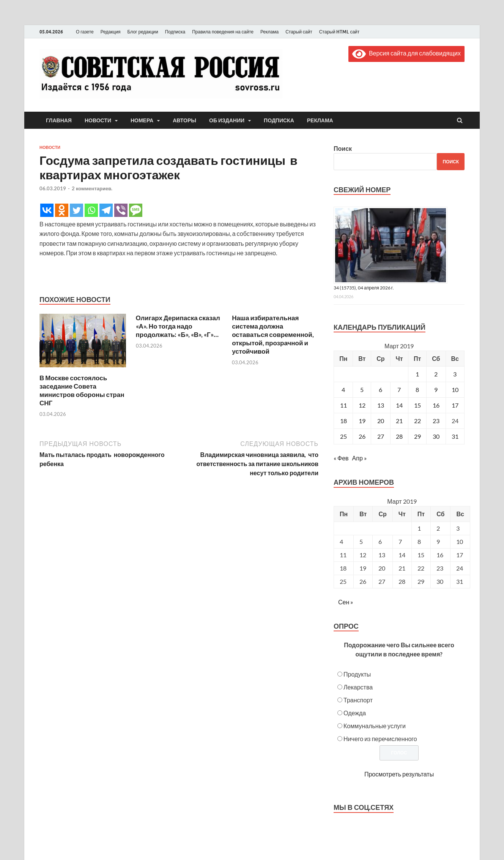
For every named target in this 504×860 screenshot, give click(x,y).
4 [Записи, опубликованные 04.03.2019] (343, 390)
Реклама (269, 32)
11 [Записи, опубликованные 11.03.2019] (343, 405)
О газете (85, 32)
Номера (142, 120)
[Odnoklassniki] (62, 210)
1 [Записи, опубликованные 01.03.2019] (417, 374)
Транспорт (358, 700)
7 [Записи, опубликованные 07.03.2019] (399, 390)
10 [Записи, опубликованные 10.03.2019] (455, 390)
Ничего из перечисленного (380, 739)
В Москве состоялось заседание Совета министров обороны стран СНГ (82, 390)
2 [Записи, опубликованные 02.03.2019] (436, 374)
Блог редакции (143, 32)
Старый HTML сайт (339, 32)
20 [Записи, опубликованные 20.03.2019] (381, 421)
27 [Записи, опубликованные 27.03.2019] (381, 436)
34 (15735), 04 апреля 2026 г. (364, 288)
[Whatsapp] (91, 210)
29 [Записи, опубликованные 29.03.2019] (417, 436)
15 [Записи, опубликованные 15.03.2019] (417, 405)
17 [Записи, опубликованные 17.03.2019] (455, 405)
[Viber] (121, 210)
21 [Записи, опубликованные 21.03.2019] (399, 421)
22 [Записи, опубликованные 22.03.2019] (417, 421)
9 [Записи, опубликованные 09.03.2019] (436, 390)
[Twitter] (76, 210)
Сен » (346, 602)
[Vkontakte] (47, 210)
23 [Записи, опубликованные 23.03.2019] (436, 421)
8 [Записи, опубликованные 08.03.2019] (417, 390)
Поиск (343, 148)
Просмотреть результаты (399, 774)
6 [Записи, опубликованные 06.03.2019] (380, 390)
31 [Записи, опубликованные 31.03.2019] (455, 436)
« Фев (341, 458)
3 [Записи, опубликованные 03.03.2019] (455, 374)
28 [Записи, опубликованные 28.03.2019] (399, 436)
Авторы (184, 120)
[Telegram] (106, 210)
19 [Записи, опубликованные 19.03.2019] (362, 421)
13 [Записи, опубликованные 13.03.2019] (381, 405)
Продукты (357, 674)
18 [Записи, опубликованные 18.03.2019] (343, 421)
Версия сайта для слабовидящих (406, 53)
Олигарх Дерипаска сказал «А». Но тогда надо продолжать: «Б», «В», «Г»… (178, 326)
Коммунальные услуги (375, 726)
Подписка (175, 32)
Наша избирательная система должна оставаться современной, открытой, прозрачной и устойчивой (273, 334)
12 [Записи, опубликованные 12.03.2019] (362, 405)
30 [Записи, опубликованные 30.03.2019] (436, 436)
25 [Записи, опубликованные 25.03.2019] (343, 436)
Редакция (111, 32)
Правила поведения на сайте (223, 32)
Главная (59, 120)
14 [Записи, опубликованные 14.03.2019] (399, 405)
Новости (98, 120)
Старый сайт (299, 32)
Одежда (355, 713)
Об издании (227, 120)
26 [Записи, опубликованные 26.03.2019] (362, 436)
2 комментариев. (92, 188)
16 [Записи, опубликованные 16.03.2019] (436, 405)
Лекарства (358, 687)
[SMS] (136, 210)
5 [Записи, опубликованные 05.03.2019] (362, 390)
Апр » (359, 458)
